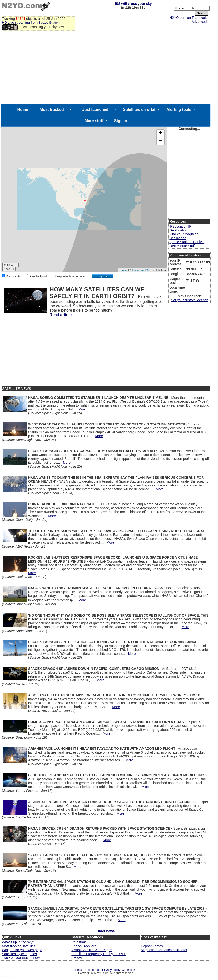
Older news (106, 931)
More (82, 409)
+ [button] (160, 133)
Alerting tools (179, 110)
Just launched (95, 110)
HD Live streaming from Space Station (31, 23)
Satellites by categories (19, 954)
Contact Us (129, 970)
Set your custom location (190, 300)
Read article (61, 315)
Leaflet (123, 270)
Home (23, 110)
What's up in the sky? (18, 942)
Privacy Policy (111, 970)
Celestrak (78, 942)
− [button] (160, 141)
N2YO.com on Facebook (188, 18)
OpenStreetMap (142, 270)
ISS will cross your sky (133, 4)
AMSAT (77, 958)
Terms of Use (92, 970)
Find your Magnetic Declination (184, 236)
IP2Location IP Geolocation (180, 228)
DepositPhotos (152, 946)
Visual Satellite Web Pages (92, 950)
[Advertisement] (106, 68)
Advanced (199, 22)
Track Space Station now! (21, 958)
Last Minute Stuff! (182, 246)
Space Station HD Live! (187, 242)
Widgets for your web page (22, 950)
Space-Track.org (84, 946)
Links (78, 970)
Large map (102, 276)
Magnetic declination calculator (164, 950)
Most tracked (52, 110)
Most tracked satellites (19, 946)
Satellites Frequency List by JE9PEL (99, 954)
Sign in (121, 121)
